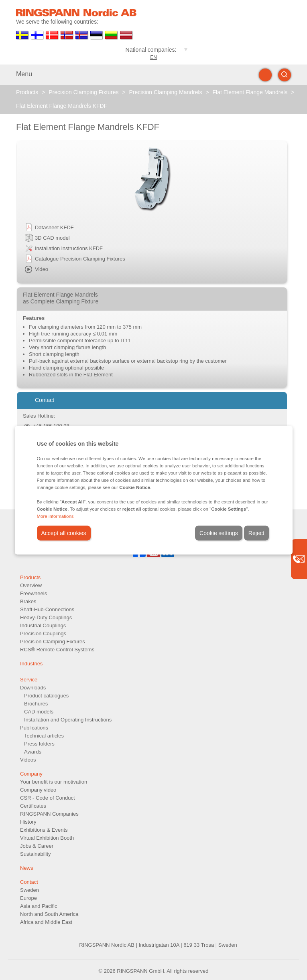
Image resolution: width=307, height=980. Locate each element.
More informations (55, 516)
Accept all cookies (64, 533)
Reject (256, 533)
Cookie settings (219, 533)
